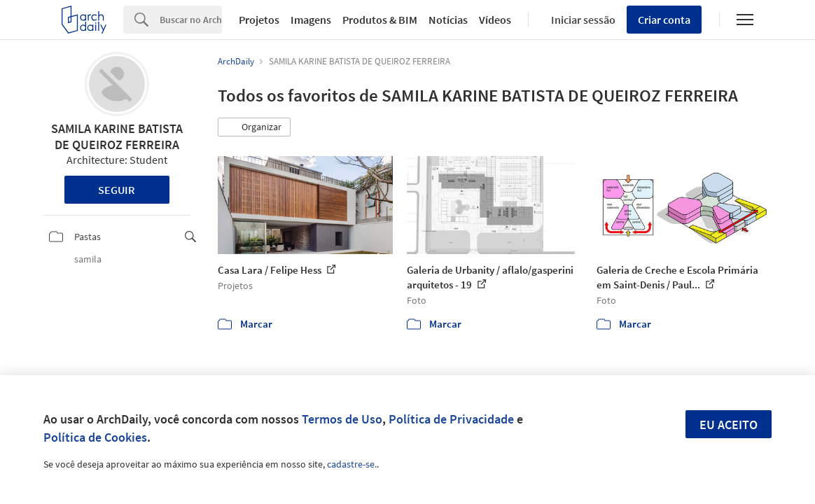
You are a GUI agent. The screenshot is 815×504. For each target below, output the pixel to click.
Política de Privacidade (451, 419)
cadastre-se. (352, 464)
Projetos (259, 20)
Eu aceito (729, 425)
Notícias (448, 20)
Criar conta (664, 20)
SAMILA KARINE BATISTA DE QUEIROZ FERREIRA (117, 136)
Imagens (311, 20)
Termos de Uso (342, 419)
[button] (254, 127)
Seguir (117, 190)
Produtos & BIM (380, 20)
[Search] (191, 20)
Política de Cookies (95, 437)
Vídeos (495, 20)
